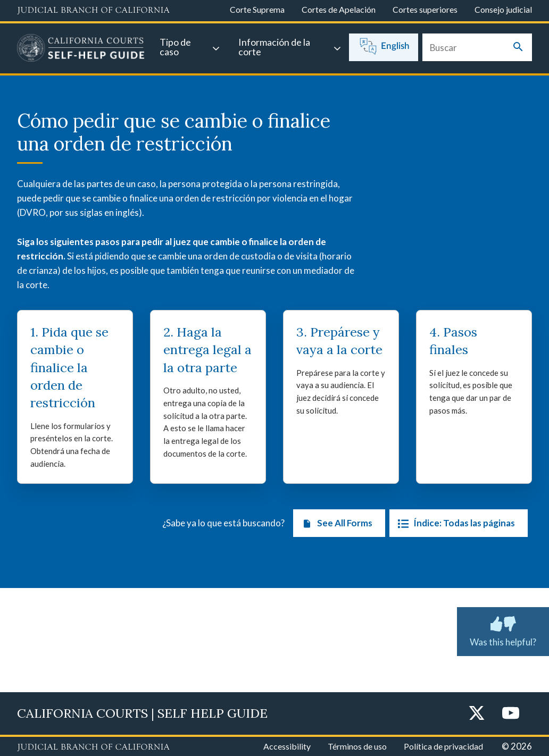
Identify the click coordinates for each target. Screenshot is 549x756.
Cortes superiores (425, 9)
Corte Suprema (257, 9)
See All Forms (335, 523)
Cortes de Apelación (339, 9)
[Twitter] (477, 714)
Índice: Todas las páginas (454, 523)
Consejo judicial (503, 9)
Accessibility (287, 746)
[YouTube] (511, 714)
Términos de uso (357, 746)
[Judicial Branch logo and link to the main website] (93, 11)
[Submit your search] (518, 48)
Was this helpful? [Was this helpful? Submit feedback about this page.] (503, 629)
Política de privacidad (443, 746)
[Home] (81, 49)
